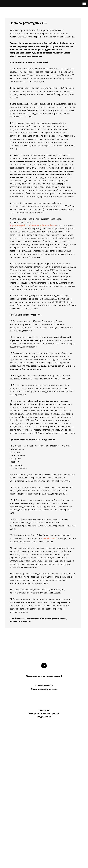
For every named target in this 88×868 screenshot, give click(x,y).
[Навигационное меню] (84, 4)
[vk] (44, 753)
